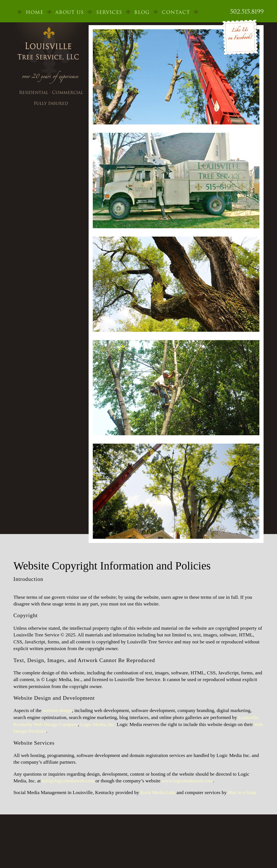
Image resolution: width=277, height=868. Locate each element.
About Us (70, 12)
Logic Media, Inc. (98, 724)
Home (35, 12)
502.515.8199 (247, 12)
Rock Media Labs (158, 792)
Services (109, 12)
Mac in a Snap (242, 792)
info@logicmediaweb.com (68, 781)
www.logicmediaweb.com (187, 781)
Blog (142, 12)
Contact (176, 12)
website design (57, 710)
